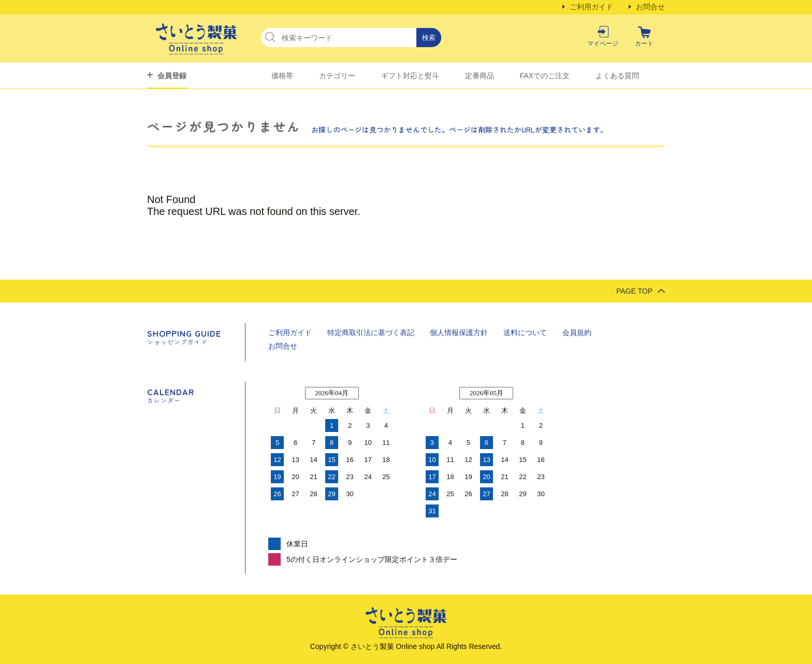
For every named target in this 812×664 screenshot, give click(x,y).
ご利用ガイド (591, 7)
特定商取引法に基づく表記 (371, 333)
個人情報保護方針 (459, 333)
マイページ (603, 44)
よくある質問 (617, 76)
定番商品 (480, 76)
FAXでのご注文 (545, 76)
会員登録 (172, 76)
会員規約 (577, 333)
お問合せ (650, 7)
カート (644, 44)
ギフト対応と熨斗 (410, 76)
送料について (525, 333)
